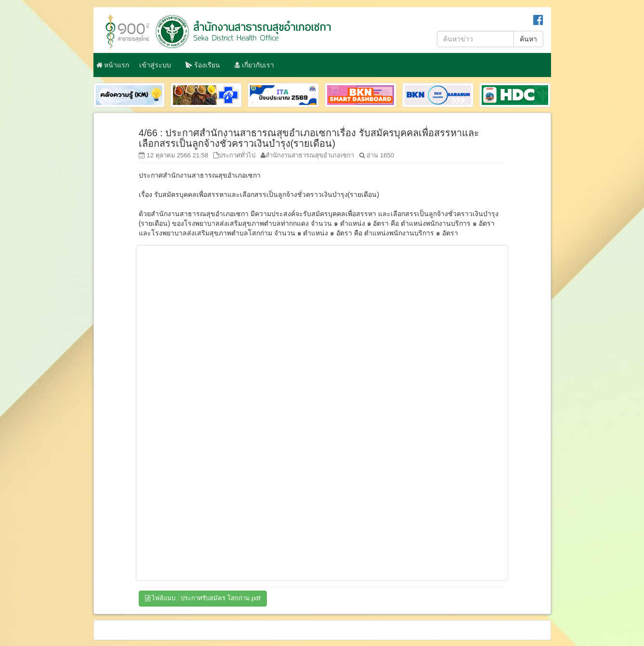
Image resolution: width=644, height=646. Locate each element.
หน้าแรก (113, 65)
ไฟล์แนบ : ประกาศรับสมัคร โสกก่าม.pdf (203, 598)
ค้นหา (528, 39)
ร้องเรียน (203, 65)
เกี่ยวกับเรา (254, 65)
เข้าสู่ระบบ (155, 65)
